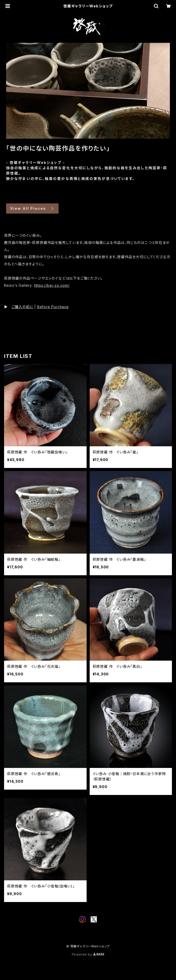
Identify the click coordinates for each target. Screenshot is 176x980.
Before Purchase (53, 307)
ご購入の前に (23, 307)
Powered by (88, 954)
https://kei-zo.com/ (52, 285)
